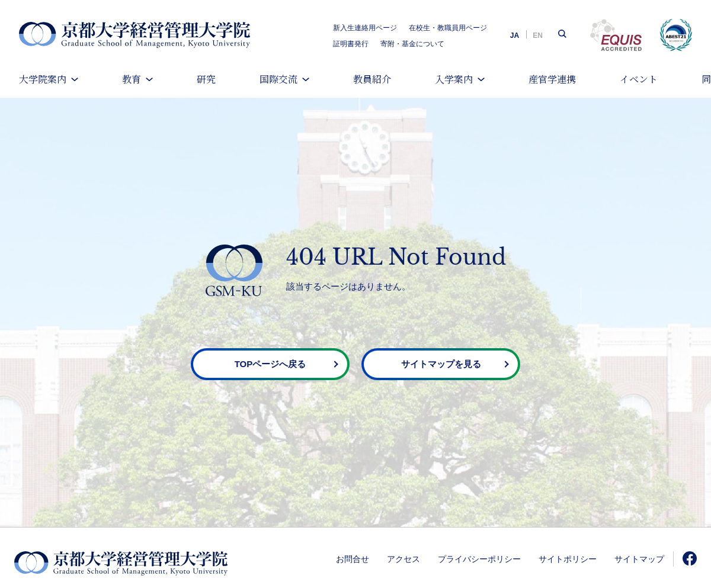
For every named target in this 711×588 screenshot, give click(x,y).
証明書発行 (351, 44)
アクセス (403, 559)
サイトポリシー (568, 559)
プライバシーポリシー (479, 559)
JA (515, 36)
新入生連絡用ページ (365, 28)
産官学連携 (552, 79)
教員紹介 (372, 79)
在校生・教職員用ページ (448, 28)
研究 (206, 79)
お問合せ (353, 559)
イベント (639, 79)
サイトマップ (639, 559)
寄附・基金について (412, 44)
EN (538, 36)
